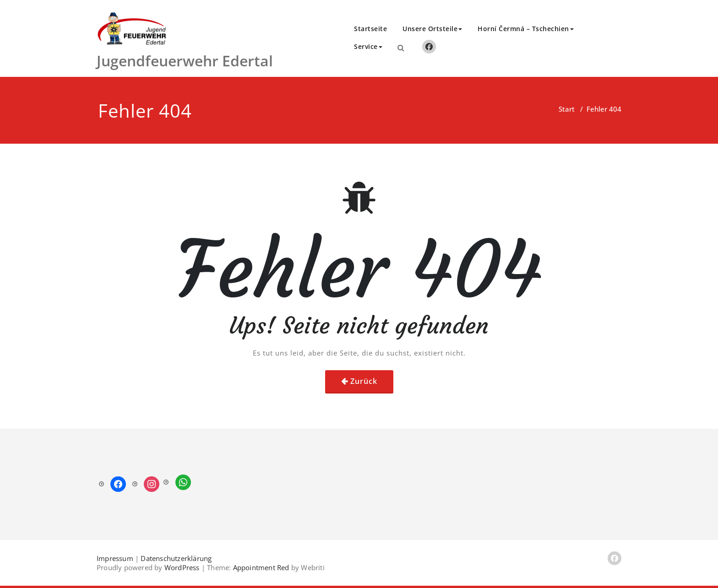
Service (368, 46)
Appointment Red (260, 567)
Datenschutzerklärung (176, 558)
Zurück (364, 381)
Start (567, 109)
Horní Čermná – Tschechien (526, 29)
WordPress (182, 567)
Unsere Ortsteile (432, 29)
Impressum (115, 558)
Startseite (370, 29)
